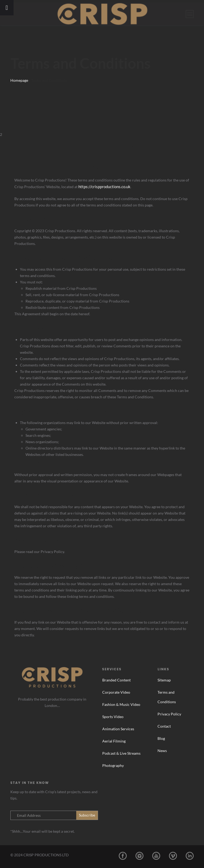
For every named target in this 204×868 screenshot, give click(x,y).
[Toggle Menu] (7, 8)
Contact (164, 726)
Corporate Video (116, 692)
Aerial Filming (114, 741)
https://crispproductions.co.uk (103, 186)
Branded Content (116, 680)
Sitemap (164, 680)
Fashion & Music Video (121, 704)
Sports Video (113, 716)
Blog (161, 738)
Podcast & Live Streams (121, 753)
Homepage (19, 80)
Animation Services (118, 729)
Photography (113, 765)
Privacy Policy (169, 714)
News (162, 750)
